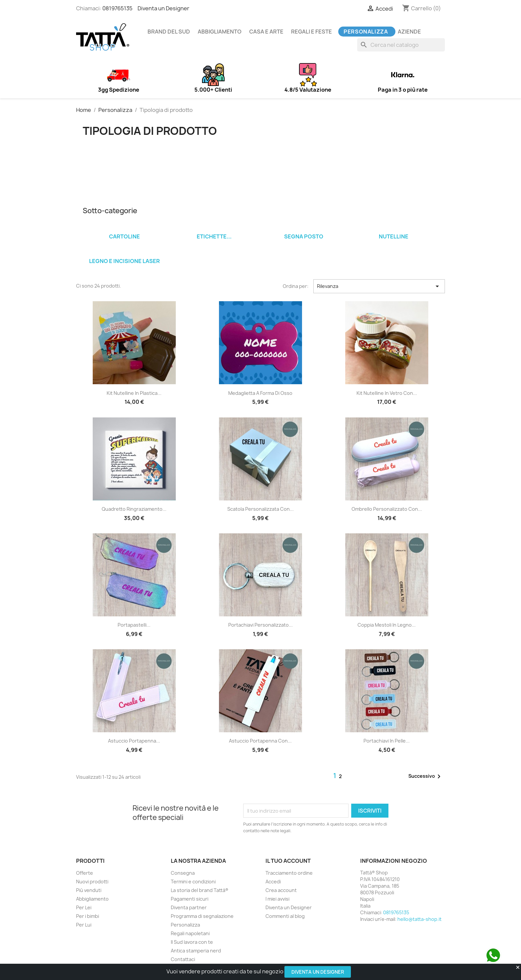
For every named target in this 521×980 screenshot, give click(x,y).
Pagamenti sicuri (190, 899)
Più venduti (89, 890)
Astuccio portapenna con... (260, 741)
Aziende (409, 32)
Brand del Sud (169, 32)
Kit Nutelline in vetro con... (387, 393)
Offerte (85, 873)
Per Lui (84, 925)
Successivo (426, 776)
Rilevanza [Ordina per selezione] (379, 286)
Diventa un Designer (318, 972)
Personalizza (366, 32)
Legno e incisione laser (124, 261)
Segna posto (304, 236)
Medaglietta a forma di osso (260, 393)
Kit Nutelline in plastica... (134, 393)
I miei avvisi (277, 899)
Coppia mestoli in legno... (387, 625)
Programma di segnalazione (202, 916)
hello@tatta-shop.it (419, 919)
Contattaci (183, 959)
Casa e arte (266, 32)
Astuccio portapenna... (134, 741)
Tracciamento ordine (289, 873)
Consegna (183, 873)
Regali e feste (312, 32)
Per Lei (84, 907)
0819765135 (117, 8)
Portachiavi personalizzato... (260, 625)
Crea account (281, 890)
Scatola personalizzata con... (260, 509)
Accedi (273, 882)
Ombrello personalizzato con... (387, 509)
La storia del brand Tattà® (200, 890)
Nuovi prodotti (92, 882)
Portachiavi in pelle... (387, 741)
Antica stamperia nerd (196, 951)
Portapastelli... (134, 625)
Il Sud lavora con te (192, 942)
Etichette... (214, 236)
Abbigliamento (220, 32)
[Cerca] (401, 45)
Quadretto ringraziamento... (134, 509)
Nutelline (394, 236)
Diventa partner (189, 907)
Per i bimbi (88, 916)
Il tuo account (288, 861)
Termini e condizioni (193, 882)
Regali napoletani (190, 933)
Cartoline (124, 236)
